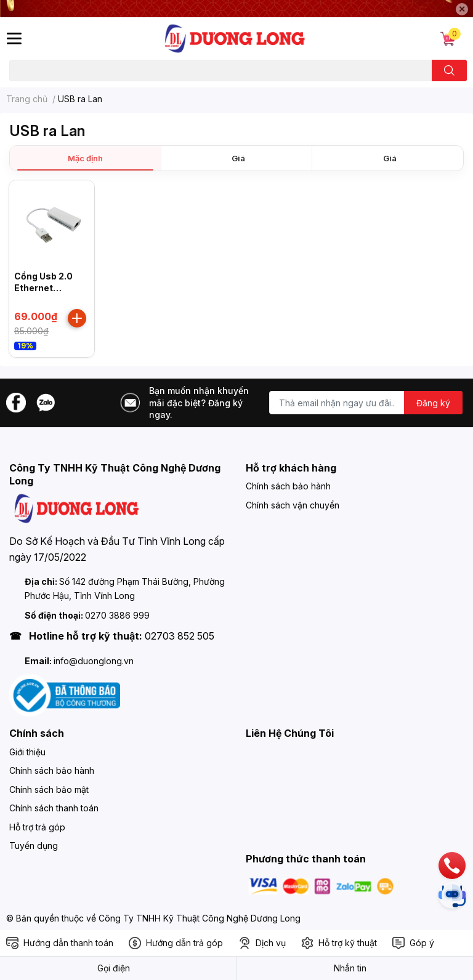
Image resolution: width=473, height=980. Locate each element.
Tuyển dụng (34, 845)
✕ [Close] (462, 9)
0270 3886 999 (117, 615)
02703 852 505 (180, 636)
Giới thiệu (27, 752)
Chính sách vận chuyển (293, 505)
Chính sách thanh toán (54, 808)
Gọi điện (114, 968)
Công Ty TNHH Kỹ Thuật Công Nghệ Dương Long (200, 918)
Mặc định (85, 158)
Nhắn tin (350, 968)
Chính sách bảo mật (49, 789)
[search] (449, 70)
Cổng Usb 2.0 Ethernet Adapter (43, 288)
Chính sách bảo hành (288, 486)
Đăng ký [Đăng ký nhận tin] (433, 403)
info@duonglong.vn (94, 661)
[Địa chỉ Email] (366, 403)
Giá (238, 158)
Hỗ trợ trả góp (37, 827)
